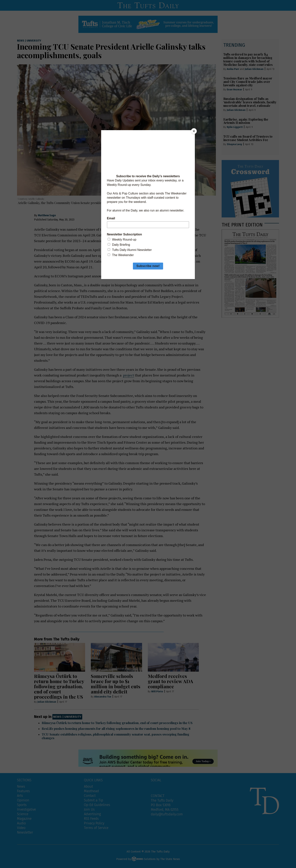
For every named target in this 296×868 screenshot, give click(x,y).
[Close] (194, 131)
